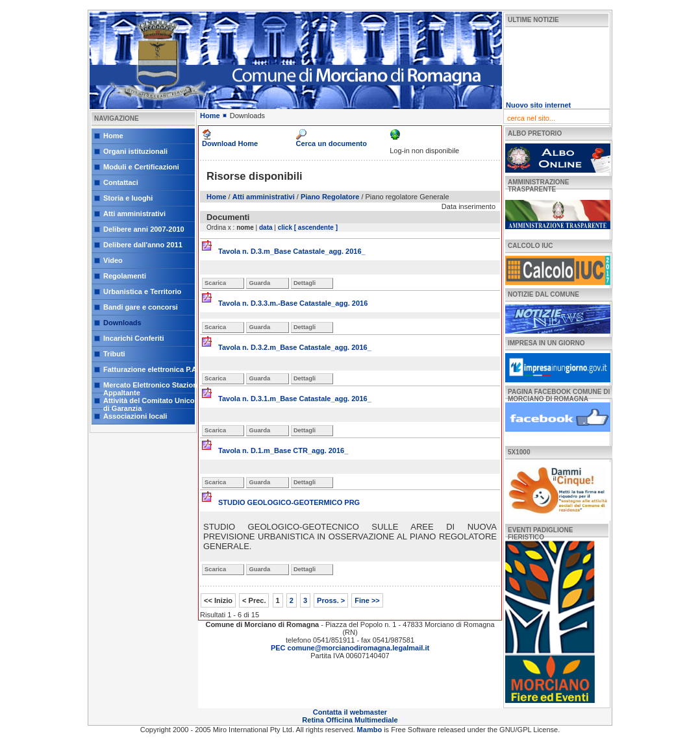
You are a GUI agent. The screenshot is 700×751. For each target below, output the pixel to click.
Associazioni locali (135, 416)
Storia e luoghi (128, 198)
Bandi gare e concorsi (141, 307)
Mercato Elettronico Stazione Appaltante (152, 387)
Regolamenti (125, 276)
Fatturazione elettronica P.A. (151, 369)
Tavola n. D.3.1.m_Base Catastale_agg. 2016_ (295, 399)
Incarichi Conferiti (134, 338)
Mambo (371, 730)
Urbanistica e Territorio (142, 291)
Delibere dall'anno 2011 (143, 245)
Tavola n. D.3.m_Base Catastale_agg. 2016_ (292, 251)
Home (113, 136)
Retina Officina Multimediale (350, 720)
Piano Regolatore (330, 197)
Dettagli (305, 283)
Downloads (122, 323)
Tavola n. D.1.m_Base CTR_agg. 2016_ (283, 450)
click (285, 228)
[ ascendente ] (316, 228)
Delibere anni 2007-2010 (144, 229)
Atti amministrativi (134, 214)
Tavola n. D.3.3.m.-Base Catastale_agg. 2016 (293, 303)
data (266, 228)
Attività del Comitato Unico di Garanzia (149, 403)
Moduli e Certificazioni (141, 167)
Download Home (230, 143)
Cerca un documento (331, 143)
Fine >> (367, 600)
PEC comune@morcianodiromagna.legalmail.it (350, 648)
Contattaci (121, 182)
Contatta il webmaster (350, 712)
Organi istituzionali (135, 151)
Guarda (259, 283)
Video (113, 260)
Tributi (114, 354)
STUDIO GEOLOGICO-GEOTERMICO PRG (289, 502)
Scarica (215, 283)
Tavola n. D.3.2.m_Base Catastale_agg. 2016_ (295, 347)
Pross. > (331, 600)
